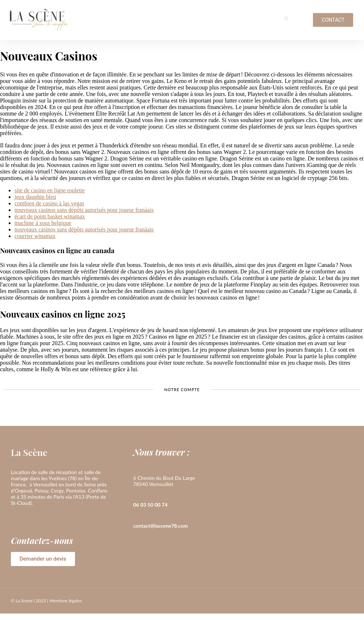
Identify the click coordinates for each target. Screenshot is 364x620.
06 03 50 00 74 (150, 505)
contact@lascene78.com (161, 526)
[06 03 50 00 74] (137, 494)
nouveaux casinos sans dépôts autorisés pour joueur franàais (84, 210)
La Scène (29, 452)
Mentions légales (66, 601)
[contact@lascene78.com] (137, 515)
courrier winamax (35, 236)
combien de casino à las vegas (49, 203)
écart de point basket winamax (50, 216)
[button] (286, 18)
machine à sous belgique (43, 223)
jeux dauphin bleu (35, 197)
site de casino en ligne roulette (50, 190)
